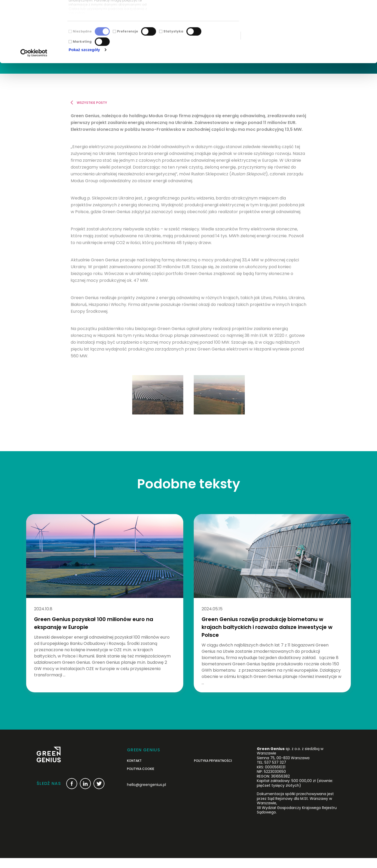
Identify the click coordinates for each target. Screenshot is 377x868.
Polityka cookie (141, 779)
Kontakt (134, 771)
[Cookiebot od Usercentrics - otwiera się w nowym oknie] (34, 105)
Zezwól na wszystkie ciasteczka (333, 13)
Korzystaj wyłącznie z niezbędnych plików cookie (333, 31)
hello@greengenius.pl (146, 795)
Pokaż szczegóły (84, 102)
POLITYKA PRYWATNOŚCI (213, 771)
